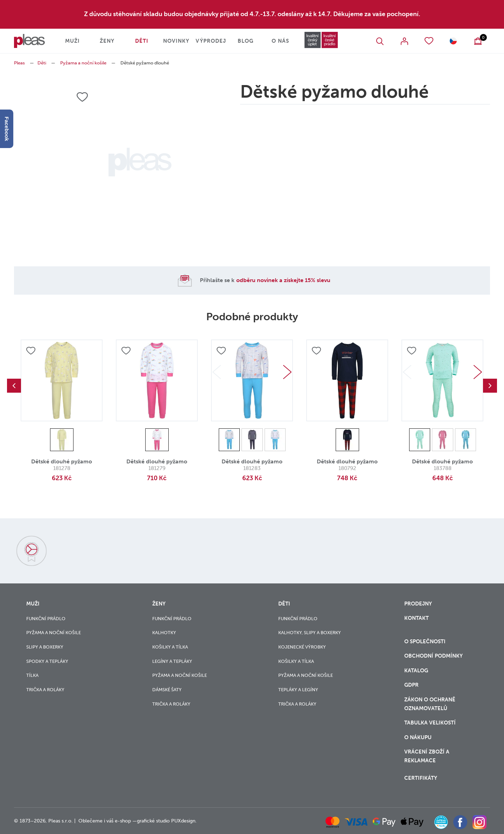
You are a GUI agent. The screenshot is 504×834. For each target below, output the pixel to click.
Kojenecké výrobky (302, 647)
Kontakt (416, 618)
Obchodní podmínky (433, 656)
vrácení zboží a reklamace (427, 756)
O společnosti (426, 642)
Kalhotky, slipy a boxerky (310, 633)
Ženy (107, 41)
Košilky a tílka (170, 647)
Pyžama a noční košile (83, 63)
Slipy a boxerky (45, 647)
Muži (72, 41)
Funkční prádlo (46, 619)
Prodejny (418, 604)
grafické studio (153, 821)
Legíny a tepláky (172, 661)
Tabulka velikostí (431, 723)
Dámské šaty (167, 690)
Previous (14, 386)
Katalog (417, 671)
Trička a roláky (45, 690)
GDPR (411, 685)
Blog (246, 41)
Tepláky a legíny (298, 690)
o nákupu (418, 737)
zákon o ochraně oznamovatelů (430, 704)
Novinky (176, 41)
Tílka (32, 675)
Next (287, 372)
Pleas (19, 63)
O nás (280, 41)
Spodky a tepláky (47, 661)
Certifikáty (421, 778)
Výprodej (211, 41)
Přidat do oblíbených (31, 351)
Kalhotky (164, 633)
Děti (142, 41)
